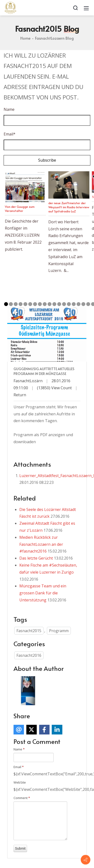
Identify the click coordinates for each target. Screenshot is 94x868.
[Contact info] (86, 860)
